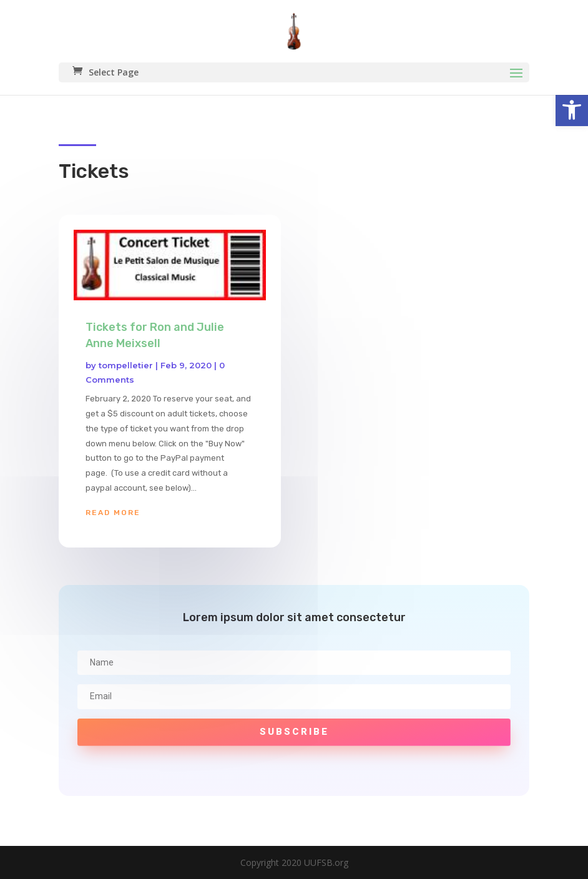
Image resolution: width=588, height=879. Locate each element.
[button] (572, 110)
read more (113, 513)
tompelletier (126, 365)
